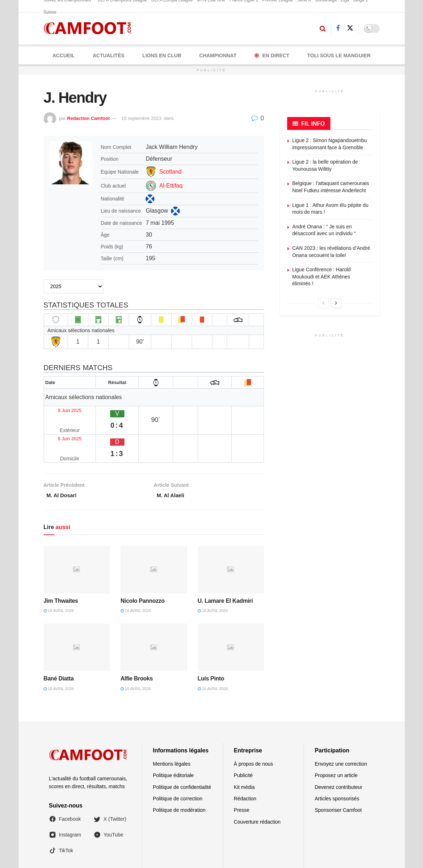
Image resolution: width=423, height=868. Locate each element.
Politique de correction (178, 764)
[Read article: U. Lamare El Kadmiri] (231, 535)
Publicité (243, 741)
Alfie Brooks (137, 644)
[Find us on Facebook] (338, 28)
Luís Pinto (211, 644)
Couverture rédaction (257, 787)
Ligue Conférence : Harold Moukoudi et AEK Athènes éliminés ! (321, 277)
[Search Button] (323, 29)
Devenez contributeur (338, 753)
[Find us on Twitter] (350, 28)
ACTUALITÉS (109, 55)
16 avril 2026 (213, 654)
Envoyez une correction (341, 729)
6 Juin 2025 (62, 420)
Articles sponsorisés (337, 764)
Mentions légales (172, 729)
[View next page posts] (336, 303)
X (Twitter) (110, 785)
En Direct (272, 55)
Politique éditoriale (173, 741)
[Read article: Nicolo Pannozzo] (154, 535)
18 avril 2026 (59, 576)
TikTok (61, 816)
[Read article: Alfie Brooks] (154, 613)
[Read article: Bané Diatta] (77, 613)
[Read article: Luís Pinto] (231, 613)
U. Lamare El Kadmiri (225, 566)
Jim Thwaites (61, 566)
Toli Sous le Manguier (339, 55)
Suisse (50, 12)
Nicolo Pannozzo (142, 566)
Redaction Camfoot (88, 118)
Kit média (244, 753)
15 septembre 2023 (141, 118)
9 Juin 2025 (62, 406)
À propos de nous (254, 729)
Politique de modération (179, 776)
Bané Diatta (59, 644)
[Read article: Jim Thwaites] (77, 535)
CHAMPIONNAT (218, 55)
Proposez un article (336, 741)
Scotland (170, 172)
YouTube (109, 800)
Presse (242, 776)
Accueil (64, 55)
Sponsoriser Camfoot (338, 776)
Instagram (65, 800)
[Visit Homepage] (90, 28)
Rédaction (245, 764)
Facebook (65, 785)
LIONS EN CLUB (162, 55)
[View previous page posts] (323, 303)
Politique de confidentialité (182, 753)
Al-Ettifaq (171, 186)
